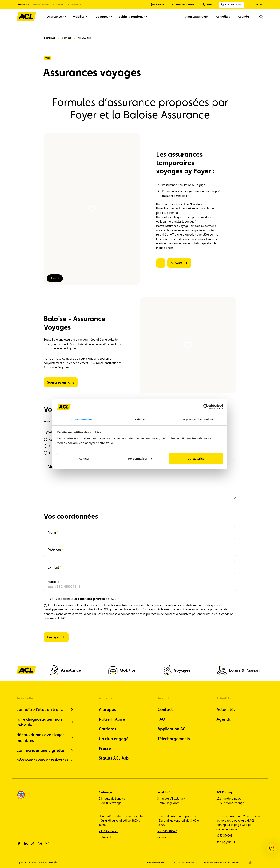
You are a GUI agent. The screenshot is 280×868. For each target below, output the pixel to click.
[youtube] (47, 844)
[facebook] (19, 844)
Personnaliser (140, 458)
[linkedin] (26, 844)
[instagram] (40, 844)
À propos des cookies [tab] (198, 419)
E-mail (54, 567)
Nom (53, 532)
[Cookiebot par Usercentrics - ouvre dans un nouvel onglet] (206, 407)
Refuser (84, 458)
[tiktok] (33, 844)
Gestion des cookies (155, 862)
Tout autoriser (196, 458)
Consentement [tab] (82, 419)
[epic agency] (250, 862)
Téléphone (54, 582)
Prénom (54, 550)
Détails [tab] (140, 419)
